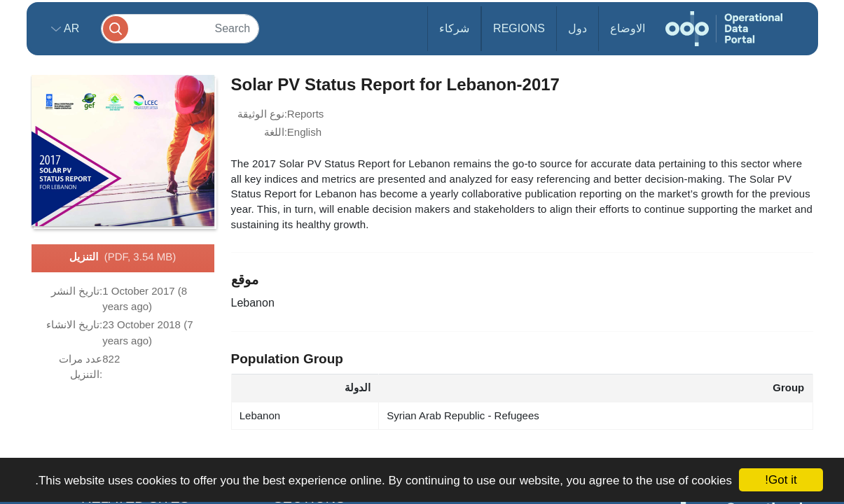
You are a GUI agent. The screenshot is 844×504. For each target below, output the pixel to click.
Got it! (781, 480)
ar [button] (70, 28)
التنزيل (123, 258)
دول (577, 28)
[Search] (180, 28)
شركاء (454, 28)
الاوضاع (628, 28)
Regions (519, 28)
